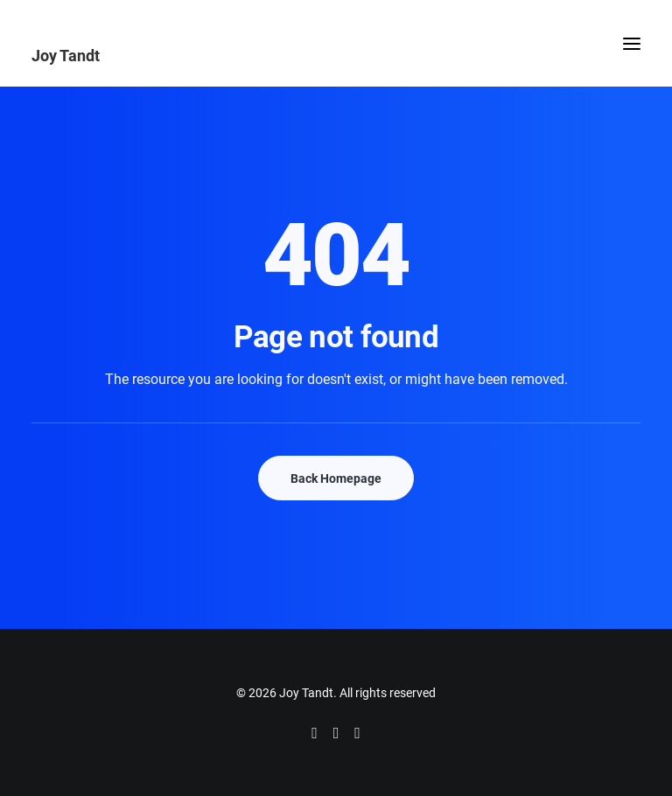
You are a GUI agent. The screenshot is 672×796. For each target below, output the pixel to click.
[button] (632, 43)
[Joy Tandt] (336, 55)
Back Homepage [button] (336, 478)
